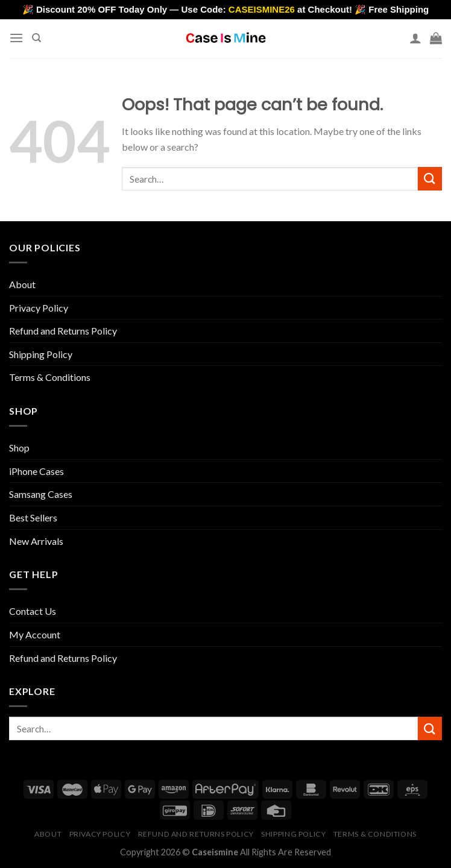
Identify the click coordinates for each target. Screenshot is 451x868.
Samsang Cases (41, 494)
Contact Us (33, 611)
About (22, 284)
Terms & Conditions (50, 377)
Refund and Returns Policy (63, 331)
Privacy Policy (39, 308)
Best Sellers (33, 517)
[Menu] (16, 38)
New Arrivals (36, 541)
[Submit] (430, 179)
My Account (35, 634)
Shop (19, 448)
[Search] (36, 38)
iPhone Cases (36, 471)
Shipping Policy (41, 354)
